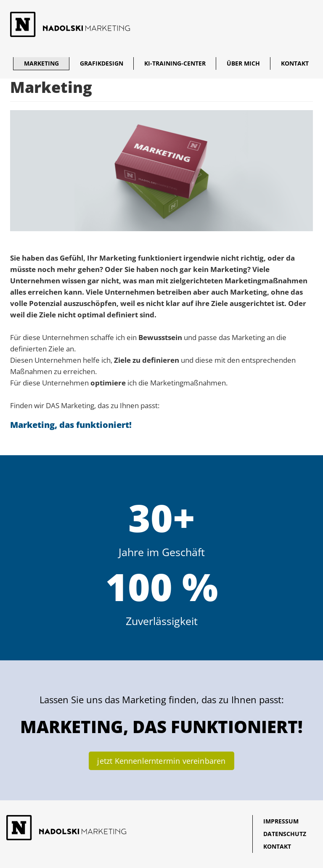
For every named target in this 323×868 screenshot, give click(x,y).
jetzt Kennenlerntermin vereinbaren (161, 761)
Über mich (243, 63)
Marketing (41, 63)
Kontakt (295, 63)
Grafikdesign (102, 63)
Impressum (281, 821)
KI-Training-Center (175, 63)
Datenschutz (285, 834)
